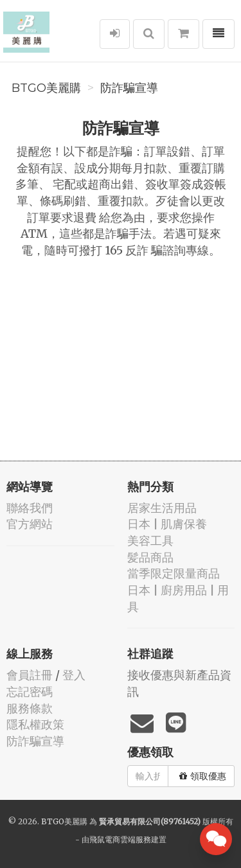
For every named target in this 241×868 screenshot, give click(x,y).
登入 (74, 675)
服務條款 (30, 708)
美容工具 (150, 541)
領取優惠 (203, 776)
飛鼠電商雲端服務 (120, 839)
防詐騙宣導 (129, 88)
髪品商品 (150, 557)
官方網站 (30, 524)
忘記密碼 (30, 692)
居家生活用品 (162, 508)
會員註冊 (30, 675)
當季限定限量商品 (174, 573)
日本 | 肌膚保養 (167, 524)
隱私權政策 (35, 724)
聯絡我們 (30, 508)
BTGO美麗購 (46, 88)
